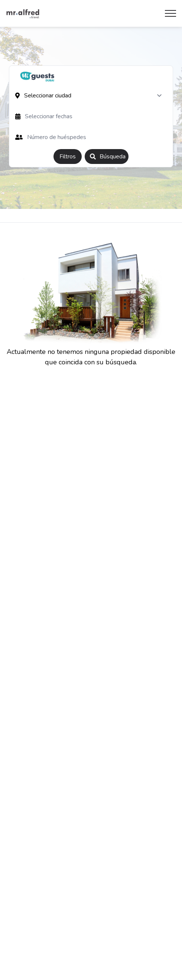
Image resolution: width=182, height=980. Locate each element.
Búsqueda (108, 157)
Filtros (68, 157)
